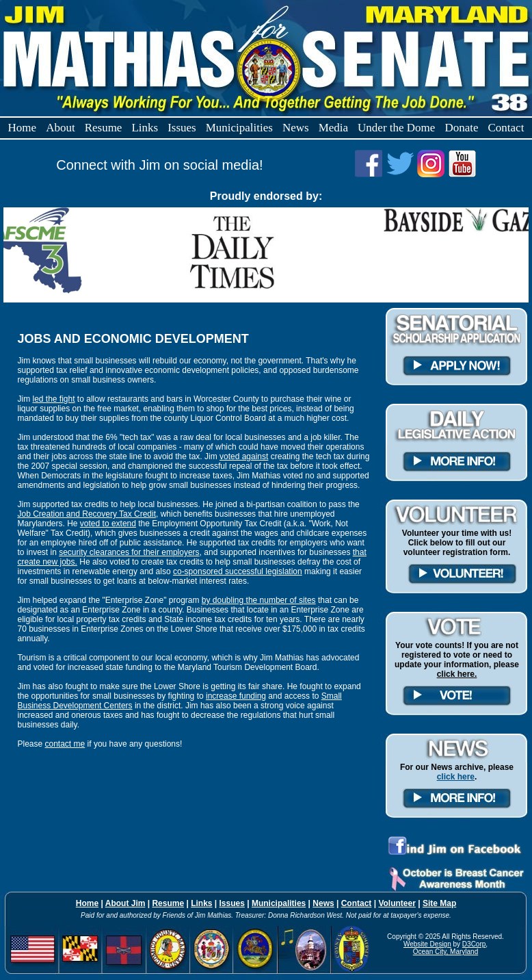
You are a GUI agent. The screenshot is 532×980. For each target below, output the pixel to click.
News (296, 128)
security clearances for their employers (129, 552)
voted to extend (108, 524)
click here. (457, 674)
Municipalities (239, 128)
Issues (182, 128)
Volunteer (397, 903)
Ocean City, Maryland (445, 952)
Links (145, 128)
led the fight (53, 399)
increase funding (236, 696)
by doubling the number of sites (259, 600)
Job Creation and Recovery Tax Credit (87, 514)
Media (333, 128)
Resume (104, 128)
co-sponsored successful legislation (238, 571)
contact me (65, 744)
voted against (244, 456)
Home (23, 128)
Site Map (439, 903)
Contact (506, 128)
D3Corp (474, 944)
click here (456, 777)
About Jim (125, 903)
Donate (461, 128)
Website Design (427, 944)
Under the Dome (396, 128)
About (61, 128)
